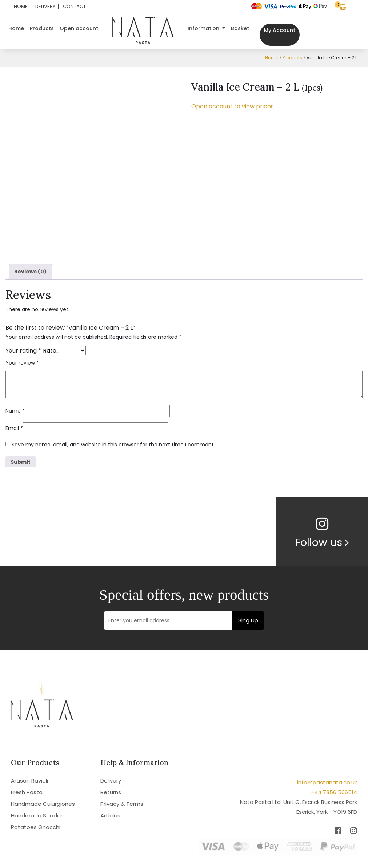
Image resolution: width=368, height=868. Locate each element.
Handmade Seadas (37, 815)
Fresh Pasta (27, 792)
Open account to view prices (233, 106)
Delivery (45, 7)
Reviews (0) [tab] (30, 272)
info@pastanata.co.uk (327, 782)
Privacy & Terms (122, 804)
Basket (240, 28)
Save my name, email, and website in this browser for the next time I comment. (113, 445)
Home (21, 7)
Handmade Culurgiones (43, 804)
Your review (22, 363)
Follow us (322, 542)
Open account (79, 28)
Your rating (23, 351)
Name (15, 411)
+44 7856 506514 (334, 792)
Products (42, 28)
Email (14, 428)
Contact (74, 7)
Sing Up (248, 620)
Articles (110, 815)
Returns (111, 792)
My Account (280, 30)
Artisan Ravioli (29, 781)
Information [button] (204, 28)
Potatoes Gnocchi (36, 827)
